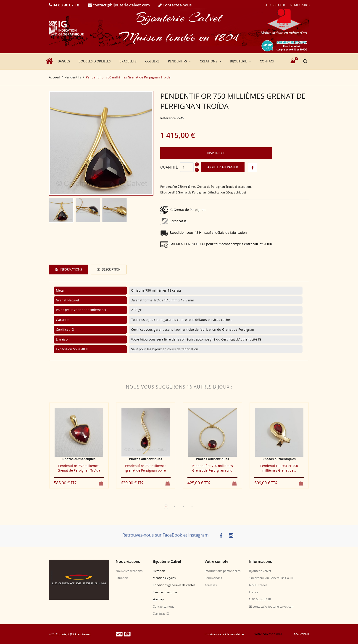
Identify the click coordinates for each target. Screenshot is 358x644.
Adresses (211, 585)
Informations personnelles (222, 571)
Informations (71, 269)
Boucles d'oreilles (95, 61)
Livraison (159, 571)
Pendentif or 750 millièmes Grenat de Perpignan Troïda (79, 468)
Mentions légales (164, 578)
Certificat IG (161, 614)
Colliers (152, 61)
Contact (267, 61)
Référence (168, 118)
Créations (209, 61)
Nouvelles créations (129, 571)
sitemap (158, 599)
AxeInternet (83, 634)
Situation (122, 578)
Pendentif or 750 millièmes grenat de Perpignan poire (146, 468)
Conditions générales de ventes (174, 585)
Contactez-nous (177, 5)
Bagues (64, 61)
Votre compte (216, 561)
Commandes (213, 578)
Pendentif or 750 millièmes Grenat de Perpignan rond (212, 468)
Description (111, 269)
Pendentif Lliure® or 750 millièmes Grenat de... (279, 468)
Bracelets (128, 61)
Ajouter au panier (223, 167)
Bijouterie (239, 61)
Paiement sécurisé (165, 592)
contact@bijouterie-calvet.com (121, 5)
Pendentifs (178, 61)
